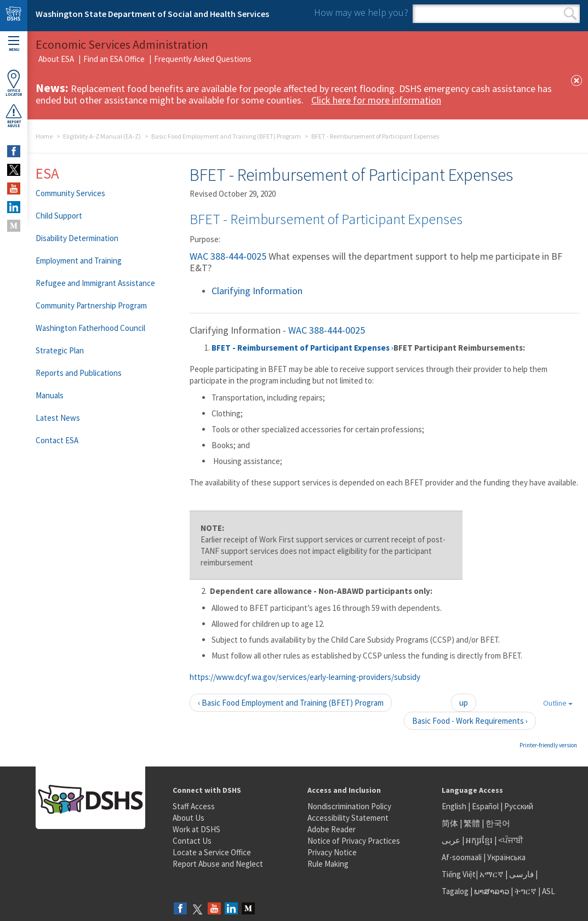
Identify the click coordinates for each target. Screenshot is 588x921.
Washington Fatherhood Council (90, 328)
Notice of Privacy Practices (354, 841)
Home (44, 136)
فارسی (521, 874)
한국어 (498, 823)
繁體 (473, 823)
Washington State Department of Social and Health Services (152, 14)
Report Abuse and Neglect (218, 864)
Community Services (70, 193)
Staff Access (194, 806)
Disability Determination (77, 238)
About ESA (56, 59)
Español (485, 806)
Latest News (58, 418)
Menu (14, 44)
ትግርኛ (526, 891)
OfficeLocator (14, 83)
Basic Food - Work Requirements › (470, 721)
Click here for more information (376, 100)
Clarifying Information (257, 291)
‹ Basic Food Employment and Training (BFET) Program (291, 703)
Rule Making (328, 864)
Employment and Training (79, 261)
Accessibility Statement (348, 818)
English (455, 806)
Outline (558, 703)
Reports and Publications (79, 373)
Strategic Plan (60, 350)
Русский (519, 806)
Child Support (59, 216)
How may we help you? (361, 12)
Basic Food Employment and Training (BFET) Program (226, 136)
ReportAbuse (14, 116)
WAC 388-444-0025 (228, 256)
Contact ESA (57, 440)
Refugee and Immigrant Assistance (95, 283)
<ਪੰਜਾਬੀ (511, 840)
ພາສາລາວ (492, 891)
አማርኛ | (493, 874)
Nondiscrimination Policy (349, 806)
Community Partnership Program (91, 305)
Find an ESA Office (114, 59)
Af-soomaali (462, 857)
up (464, 703)
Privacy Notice (332, 852)
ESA (47, 173)
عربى (451, 840)
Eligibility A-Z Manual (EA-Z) (102, 136)
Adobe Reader (332, 829)
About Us (189, 818)
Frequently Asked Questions (203, 59)
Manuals (50, 395)
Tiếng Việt (459, 874)
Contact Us (192, 841)
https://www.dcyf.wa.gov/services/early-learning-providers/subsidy (305, 677)
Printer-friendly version (548, 745)
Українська (506, 857)
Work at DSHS (196, 829)
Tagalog (455, 891)
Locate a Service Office (212, 852)
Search (570, 14)
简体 (450, 823)
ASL (549, 891)
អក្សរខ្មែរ (479, 840)
